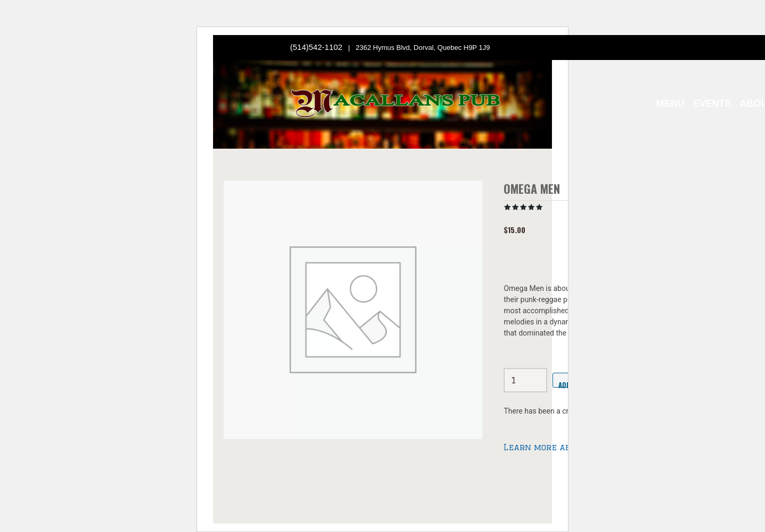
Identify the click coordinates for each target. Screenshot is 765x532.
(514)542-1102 (316, 47)
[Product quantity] (525, 380)
